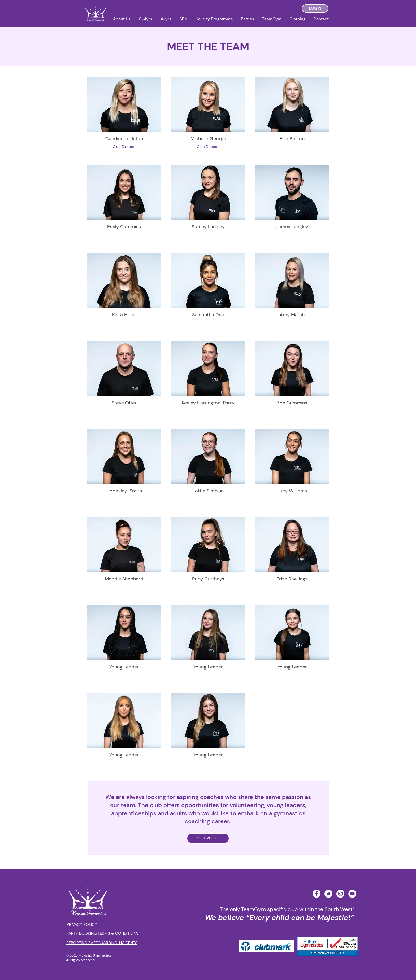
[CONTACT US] (208, 838)
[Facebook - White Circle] (317, 894)
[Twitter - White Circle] (328, 894)
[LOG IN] (315, 8)
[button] (122, 19)
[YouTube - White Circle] (352, 894)
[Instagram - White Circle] (340, 894)
